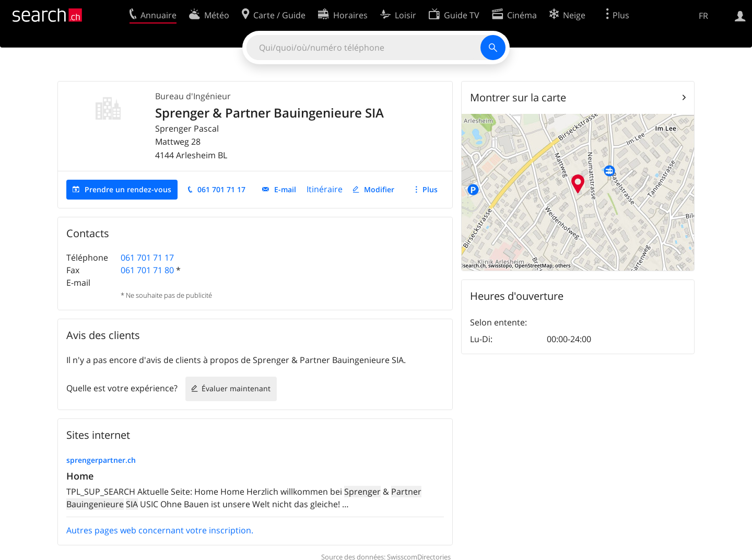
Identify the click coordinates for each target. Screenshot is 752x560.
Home (80, 476)
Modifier (379, 189)
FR (703, 16)
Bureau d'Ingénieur (193, 96)
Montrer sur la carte (518, 97)
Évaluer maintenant (236, 388)
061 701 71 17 (221, 189)
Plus (430, 189)
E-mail (285, 189)
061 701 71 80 (147, 270)
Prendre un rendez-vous (128, 189)
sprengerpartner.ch (101, 460)
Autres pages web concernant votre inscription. (160, 530)
